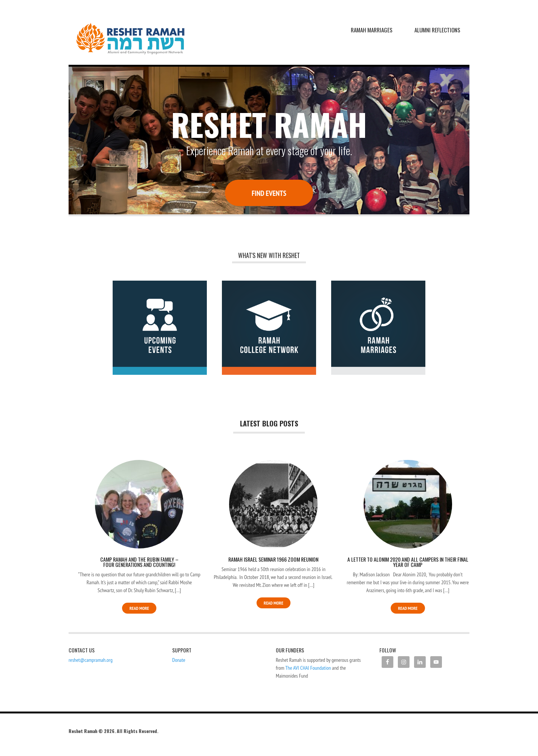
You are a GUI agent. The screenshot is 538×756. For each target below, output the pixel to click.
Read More (139, 608)
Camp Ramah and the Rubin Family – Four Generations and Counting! (139, 562)
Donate (179, 660)
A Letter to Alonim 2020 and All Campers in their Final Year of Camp (408, 562)
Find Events (269, 193)
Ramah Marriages (372, 30)
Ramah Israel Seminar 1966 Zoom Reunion (273, 559)
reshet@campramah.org (91, 660)
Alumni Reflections (437, 30)
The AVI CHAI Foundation (308, 668)
